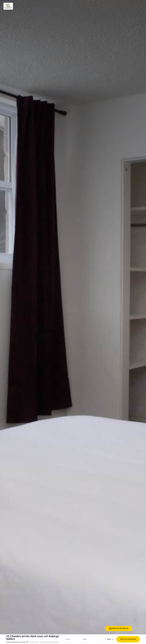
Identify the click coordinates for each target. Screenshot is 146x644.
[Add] (113, 639)
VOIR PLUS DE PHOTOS (119, 629)
